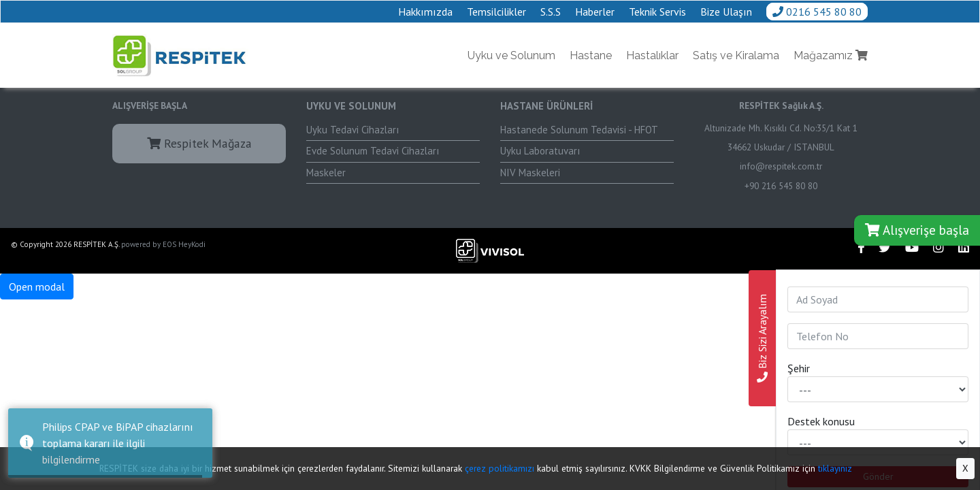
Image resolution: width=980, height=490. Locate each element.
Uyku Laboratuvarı (540, 151)
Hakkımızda (425, 12)
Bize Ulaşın (726, 12)
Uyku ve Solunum (511, 55)
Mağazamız (831, 55)
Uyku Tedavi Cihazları (353, 130)
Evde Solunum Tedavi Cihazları (373, 151)
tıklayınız (835, 468)
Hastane (591, 55)
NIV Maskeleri (530, 173)
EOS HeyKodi (184, 244)
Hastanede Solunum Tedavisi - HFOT (579, 130)
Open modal (37, 287)
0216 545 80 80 (817, 12)
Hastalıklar (652, 55)
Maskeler (326, 173)
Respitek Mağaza (199, 143)
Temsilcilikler (496, 12)
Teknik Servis (657, 12)
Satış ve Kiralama (736, 55)
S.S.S (551, 12)
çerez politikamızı (500, 468)
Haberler (595, 12)
